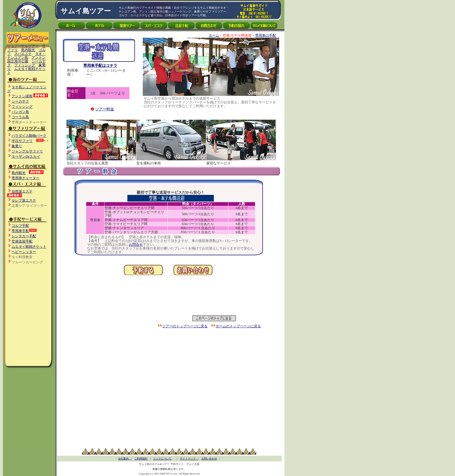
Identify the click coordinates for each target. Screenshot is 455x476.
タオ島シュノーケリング (27, 89)
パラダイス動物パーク (29, 136)
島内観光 (28, 50)
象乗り (17, 146)
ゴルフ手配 (20, 226)
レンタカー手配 (24, 236)
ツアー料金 (105, 109)
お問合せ (136, 245)
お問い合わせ (209, 459)
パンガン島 (20, 112)
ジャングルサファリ (27, 151)
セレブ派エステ (24, 200)
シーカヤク (20, 101)
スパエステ (23, 54)
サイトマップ (189, 459)
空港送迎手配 (22, 241)
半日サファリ (22, 141)
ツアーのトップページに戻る (185, 326)
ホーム (214, 35)
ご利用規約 (141, 459)
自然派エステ (22, 191)
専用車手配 (20, 231)
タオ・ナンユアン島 (26, 56)
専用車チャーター (26, 178)
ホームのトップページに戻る (238, 326)
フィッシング (25, 65)
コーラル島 (20, 117)
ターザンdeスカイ (26, 157)
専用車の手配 (266, 35)
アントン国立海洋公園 (26, 59)
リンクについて (162, 459)
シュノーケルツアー (23, 46)
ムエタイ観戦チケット (26, 71)
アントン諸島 (22, 96)
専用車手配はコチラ (100, 65)
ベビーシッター (24, 252)
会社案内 (125, 459)
